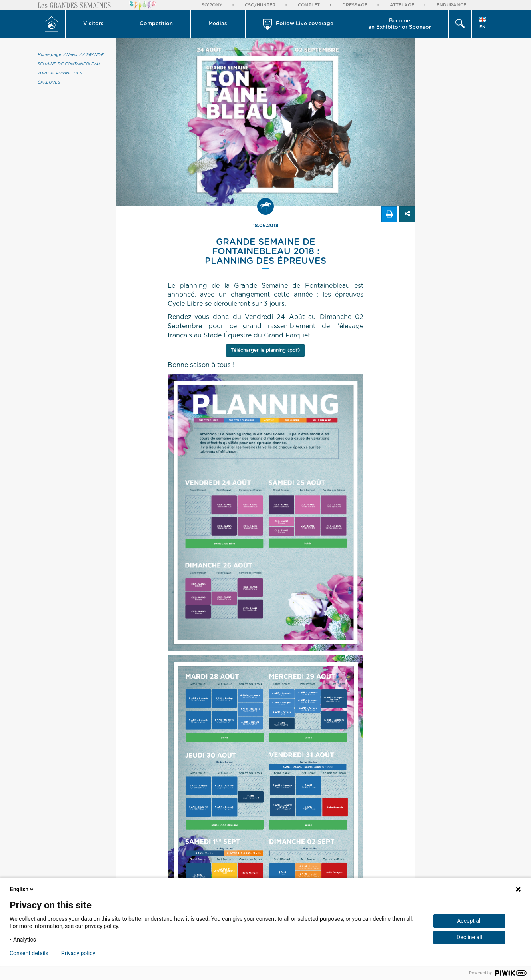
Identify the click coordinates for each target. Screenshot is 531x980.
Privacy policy (78, 953)
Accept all (469, 921)
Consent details (29, 953)
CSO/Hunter (260, 5)
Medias (218, 24)
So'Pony (212, 5)
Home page (49, 55)
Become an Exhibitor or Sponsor (400, 24)
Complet (309, 5)
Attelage (402, 5)
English (22, 889)
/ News (70, 55)
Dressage (355, 5)
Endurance (451, 5)
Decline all (469, 937)
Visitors (93, 24)
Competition (156, 24)
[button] (94, 24)
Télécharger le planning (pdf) (265, 350)
